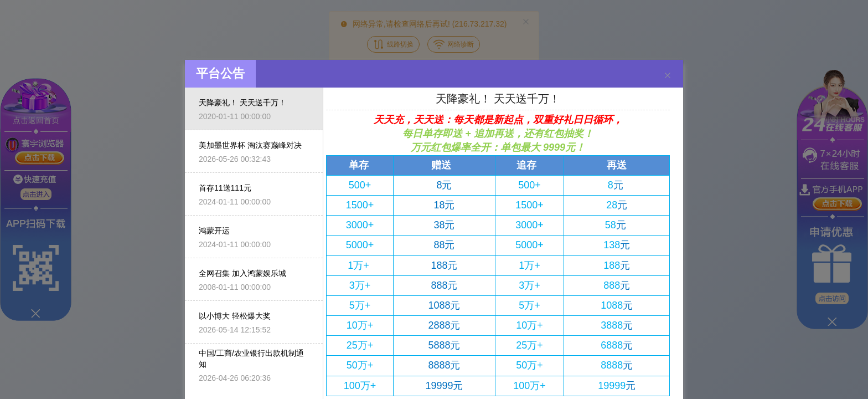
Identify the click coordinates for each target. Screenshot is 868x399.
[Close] (668, 75)
